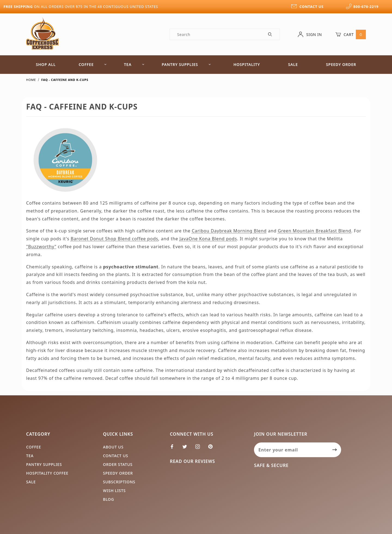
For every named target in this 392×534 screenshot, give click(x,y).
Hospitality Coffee (47, 473)
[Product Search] (215, 34)
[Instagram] (200, 449)
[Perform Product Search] (270, 34)
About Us (113, 447)
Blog (108, 499)
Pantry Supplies (186, 64)
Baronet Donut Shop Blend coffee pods (114, 239)
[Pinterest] (213, 449)
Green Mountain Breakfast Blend (315, 231)
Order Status (118, 464)
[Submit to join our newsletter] (335, 450)
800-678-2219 (362, 7)
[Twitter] (187, 449)
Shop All (46, 64)
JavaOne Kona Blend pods (208, 239)
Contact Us (116, 456)
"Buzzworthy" (41, 247)
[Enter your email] (291, 450)
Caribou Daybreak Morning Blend (229, 231)
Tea (134, 64)
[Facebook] (174, 449)
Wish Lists (114, 491)
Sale (293, 64)
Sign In (310, 34)
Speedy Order (341, 64)
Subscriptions (119, 482)
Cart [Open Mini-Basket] (351, 34)
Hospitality (247, 64)
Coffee (93, 64)
